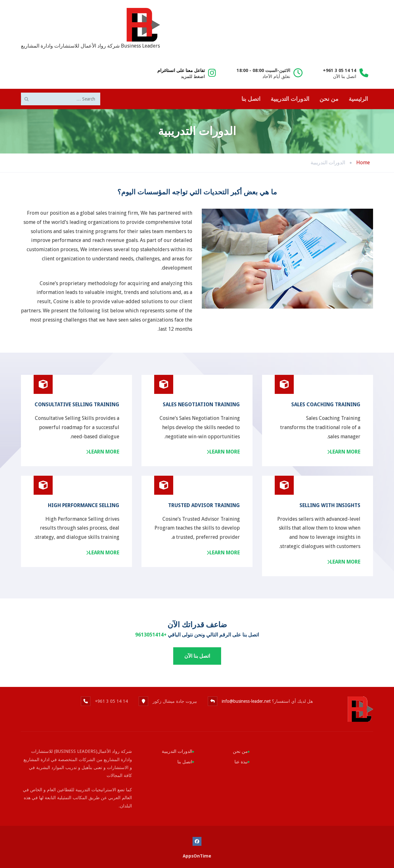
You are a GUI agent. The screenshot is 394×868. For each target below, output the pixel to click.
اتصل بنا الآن (197, 656)
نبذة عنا (241, 762)
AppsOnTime (197, 856)
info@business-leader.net (246, 701)
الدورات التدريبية (290, 99)
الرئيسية (358, 99)
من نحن (329, 99)
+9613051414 (151, 635)
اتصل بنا (251, 99)
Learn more (104, 452)
